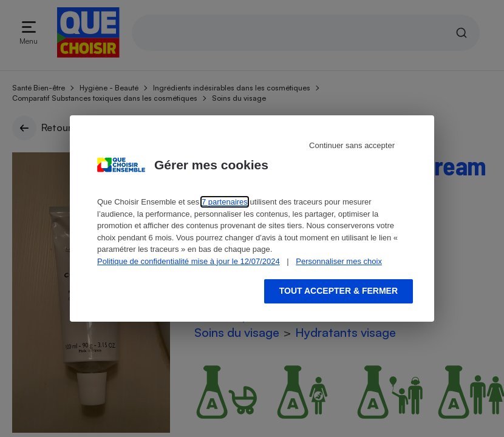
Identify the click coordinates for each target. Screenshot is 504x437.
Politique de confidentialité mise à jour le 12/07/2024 (189, 261)
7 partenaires (225, 202)
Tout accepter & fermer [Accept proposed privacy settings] (339, 291)
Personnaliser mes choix (339, 261)
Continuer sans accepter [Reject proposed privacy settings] (352, 145)
